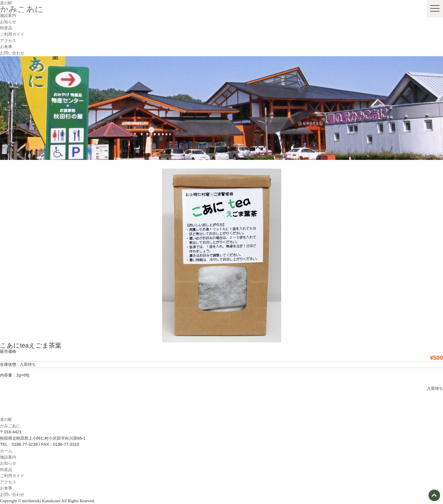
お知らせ (8, 22)
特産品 (6, 28)
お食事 (6, 47)
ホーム (6, 451)
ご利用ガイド (12, 34)
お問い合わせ (12, 53)
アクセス (8, 41)
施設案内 (8, 15)
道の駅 (6, 3)
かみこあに (22, 9)
